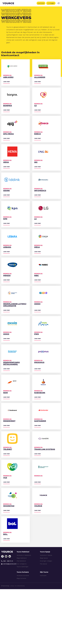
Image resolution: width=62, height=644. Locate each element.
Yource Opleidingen (23, 621)
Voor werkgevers (22, 619)
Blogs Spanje (44, 613)
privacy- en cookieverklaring (17, 641)
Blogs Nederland (22, 613)
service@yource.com (8, 619)
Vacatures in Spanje (46, 610)
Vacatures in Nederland (24, 610)
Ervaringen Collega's (46, 616)
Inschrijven (41, 3)
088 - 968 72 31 (7, 616)
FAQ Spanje (43, 619)
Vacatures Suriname (23, 630)
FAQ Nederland (21, 616)
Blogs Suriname (21, 633)
